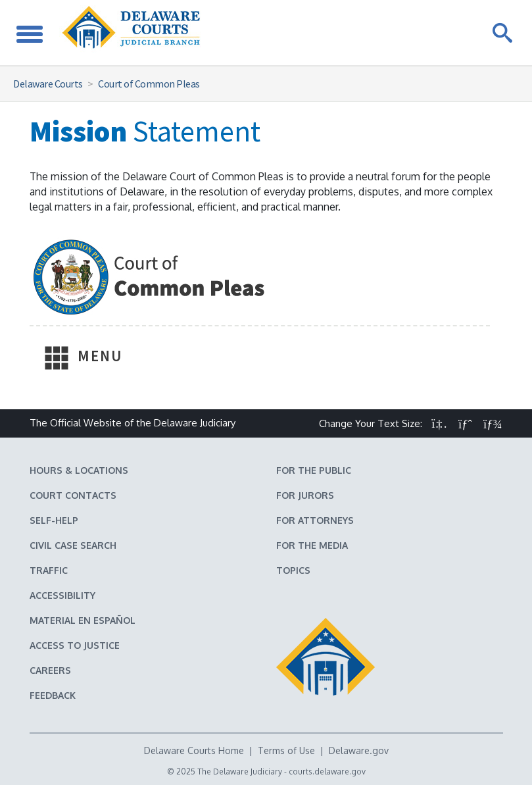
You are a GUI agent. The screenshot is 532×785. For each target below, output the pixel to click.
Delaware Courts (48, 84)
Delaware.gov (359, 750)
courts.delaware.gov (327, 772)
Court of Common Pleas (149, 84)
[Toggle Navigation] (30, 33)
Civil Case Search (73, 545)
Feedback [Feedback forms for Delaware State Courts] (53, 695)
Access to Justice (75, 645)
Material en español (83, 620)
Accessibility (62, 595)
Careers (50, 670)
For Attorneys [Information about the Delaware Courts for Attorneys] (315, 520)
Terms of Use (286, 750)
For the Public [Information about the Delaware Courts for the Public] (314, 470)
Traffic (49, 570)
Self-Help (54, 520)
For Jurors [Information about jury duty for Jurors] (305, 495)
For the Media (312, 545)
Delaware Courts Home (194, 750)
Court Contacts (73, 495)
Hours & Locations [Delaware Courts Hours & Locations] (79, 470)
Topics (293, 570)
